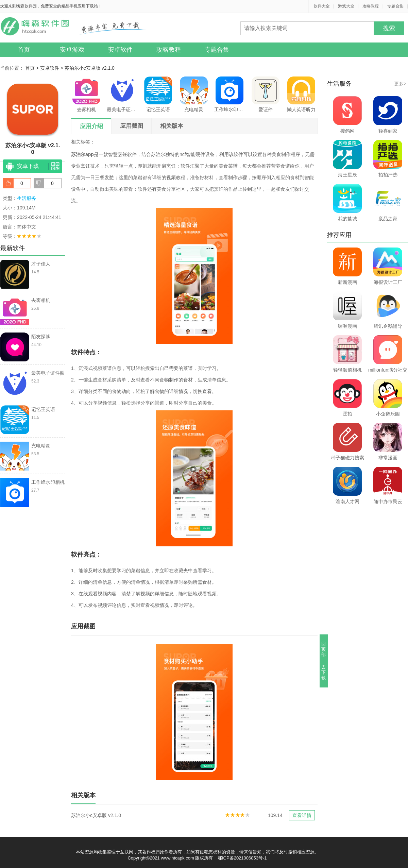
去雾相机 (86, 94)
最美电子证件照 (122, 94)
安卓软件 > (52, 68)
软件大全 (322, 6)
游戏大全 (346, 6)
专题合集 (395, 6)
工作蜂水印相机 (230, 94)
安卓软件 (120, 50)
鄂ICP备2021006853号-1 (242, 858)
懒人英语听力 (301, 94)
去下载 (324, 672)
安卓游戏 (72, 50)
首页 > (33, 68)
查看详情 (302, 815)
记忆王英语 (158, 94)
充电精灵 (194, 94)
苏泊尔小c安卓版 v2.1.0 (90, 68)
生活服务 (27, 198)
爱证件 (266, 94)
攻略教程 (371, 6)
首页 (24, 50)
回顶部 (324, 649)
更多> (400, 84)
